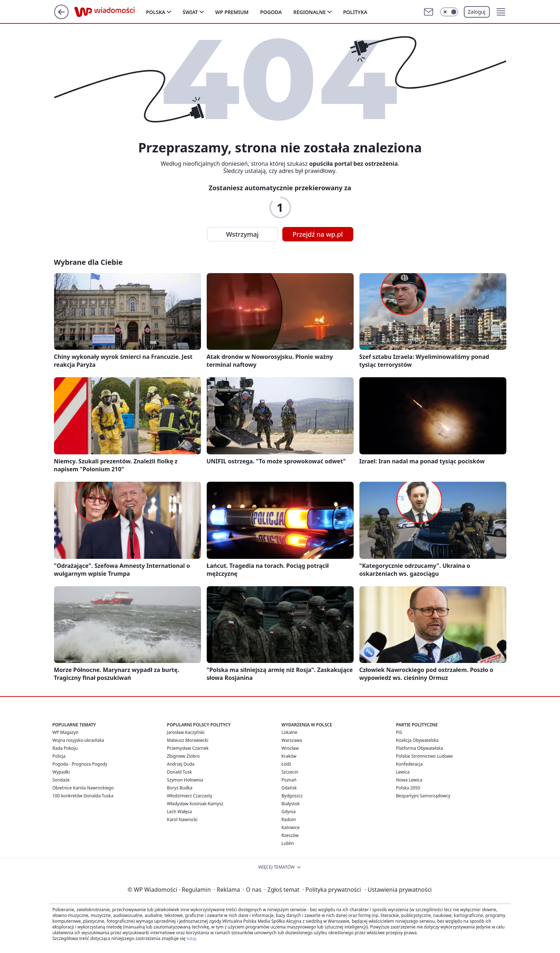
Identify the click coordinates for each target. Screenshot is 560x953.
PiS (399, 732)
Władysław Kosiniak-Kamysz (195, 804)
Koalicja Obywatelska (417, 740)
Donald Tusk (180, 772)
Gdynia (289, 812)
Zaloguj (477, 12)
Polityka (355, 12)
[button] (501, 12)
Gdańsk (289, 788)
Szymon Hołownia (185, 780)
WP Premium (232, 12)
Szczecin (290, 772)
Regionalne (309, 12)
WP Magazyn (66, 732)
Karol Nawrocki (182, 820)
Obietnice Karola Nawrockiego (83, 788)
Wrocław (290, 748)
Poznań (289, 780)
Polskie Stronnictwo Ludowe (425, 756)
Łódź (286, 764)
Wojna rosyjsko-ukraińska (78, 740)
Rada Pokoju (65, 748)
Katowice (291, 827)
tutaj (191, 938)
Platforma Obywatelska (420, 748)
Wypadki (61, 772)
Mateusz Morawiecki (188, 740)
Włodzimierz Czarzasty (190, 796)
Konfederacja (409, 764)
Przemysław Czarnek (188, 748)
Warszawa (292, 740)
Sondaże (61, 780)
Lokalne (290, 732)
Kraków (289, 756)
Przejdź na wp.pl (318, 234)
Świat (190, 12)
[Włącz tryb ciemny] (449, 12)
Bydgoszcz (292, 796)
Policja (59, 756)
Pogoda (271, 12)
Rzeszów (290, 835)
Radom (289, 820)
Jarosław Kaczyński (186, 732)
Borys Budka (180, 788)
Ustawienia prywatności (398, 890)
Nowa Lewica (409, 780)
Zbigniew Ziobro (183, 756)
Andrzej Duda (181, 764)
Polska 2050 (408, 788)
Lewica (403, 772)
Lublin (288, 843)
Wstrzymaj (242, 234)
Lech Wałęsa (180, 812)
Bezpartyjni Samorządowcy (423, 796)
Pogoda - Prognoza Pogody (80, 764)
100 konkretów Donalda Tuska (83, 796)
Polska (156, 12)
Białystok (291, 804)
